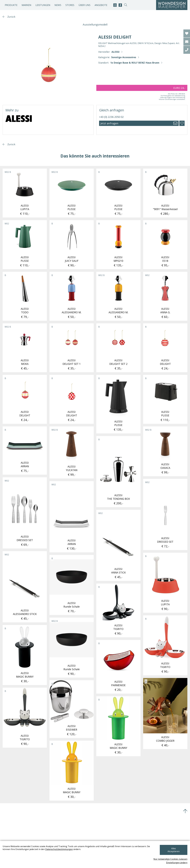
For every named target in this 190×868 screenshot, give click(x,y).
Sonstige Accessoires (124, 57)
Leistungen (43, 5)
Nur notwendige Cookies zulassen (170, 859)
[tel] (187, 50)
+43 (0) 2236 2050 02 (111, 117)
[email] (187, 42)
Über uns (84, 5)
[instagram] (115, 5)
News (58, 5)
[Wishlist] (187, 33)
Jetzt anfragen (109, 123)
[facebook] (120, 5)
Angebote (101, 5)
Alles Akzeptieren (173, 851)
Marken (26, 5)
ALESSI (115, 52)
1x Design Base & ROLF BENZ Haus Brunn (135, 63)
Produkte (11, 5)
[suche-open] (126, 5)
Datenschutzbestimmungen (59, 852)
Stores (70, 5)
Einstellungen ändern (177, 863)
